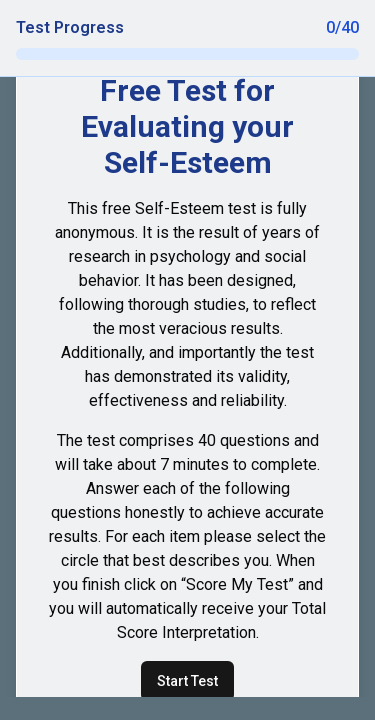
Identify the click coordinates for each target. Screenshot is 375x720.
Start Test (187, 681)
